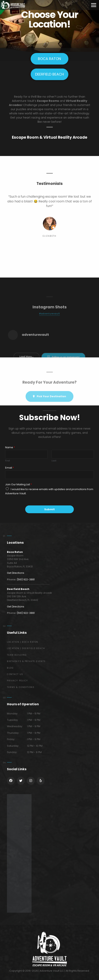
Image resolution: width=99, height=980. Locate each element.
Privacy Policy (17, 681)
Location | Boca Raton (23, 642)
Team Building (17, 655)
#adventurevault (50, 323)
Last (54, 461)
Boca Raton (15, 552)
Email (10, 468)
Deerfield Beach (18, 589)
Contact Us (15, 674)
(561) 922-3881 (26, 579)
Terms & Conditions (21, 687)
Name (10, 448)
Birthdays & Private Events (26, 661)
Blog (10, 668)
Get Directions (16, 573)
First (8, 461)
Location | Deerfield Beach (26, 648)
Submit (49, 509)
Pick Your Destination (49, 402)
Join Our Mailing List (18, 485)
